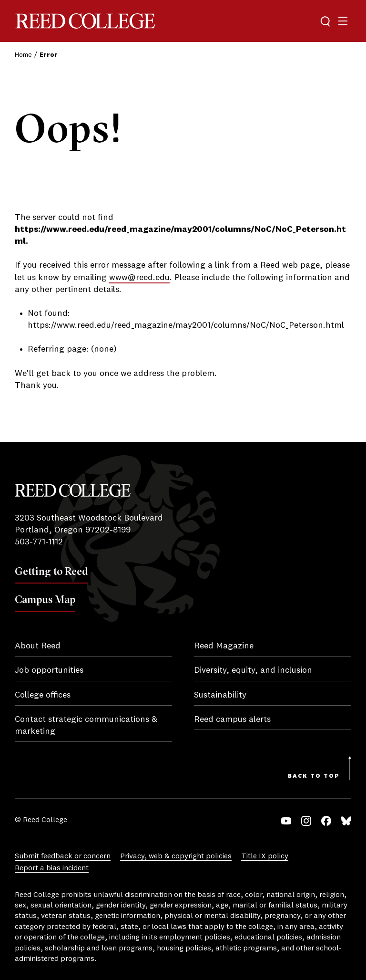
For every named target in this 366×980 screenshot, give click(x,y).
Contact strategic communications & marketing (86, 725)
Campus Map (45, 599)
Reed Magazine (224, 646)
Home (23, 55)
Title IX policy (265, 856)
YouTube (286, 821)
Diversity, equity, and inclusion (253, 670)
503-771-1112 (39, 542)
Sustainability (220, 695)
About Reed (38, 646)
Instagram (306, 821)
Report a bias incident (52, 868)
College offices (43, 695)
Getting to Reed (51, 571)
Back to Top (314, 776)
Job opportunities (49, 670)
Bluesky (346, 821)
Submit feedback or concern (63, 856)
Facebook (326, 821)
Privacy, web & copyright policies (176, 856)
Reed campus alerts (232, 719)
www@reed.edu (139, 278)
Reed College (85, 21)
